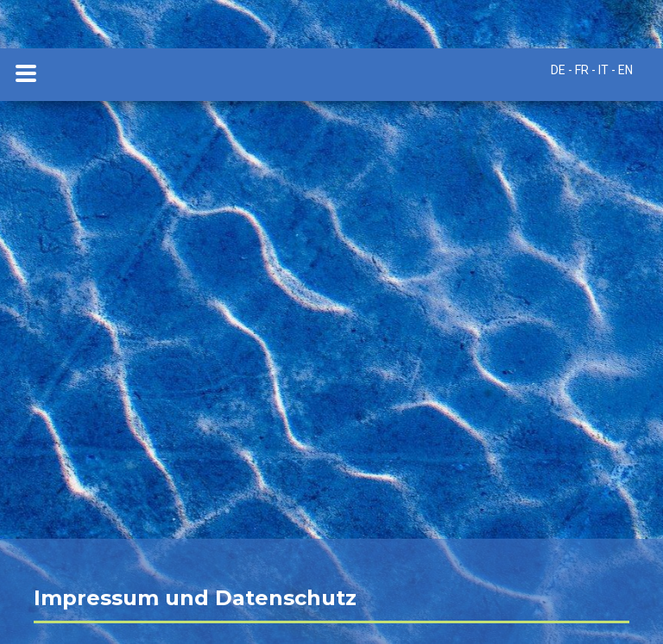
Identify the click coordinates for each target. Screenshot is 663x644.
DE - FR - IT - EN (592, 70)
